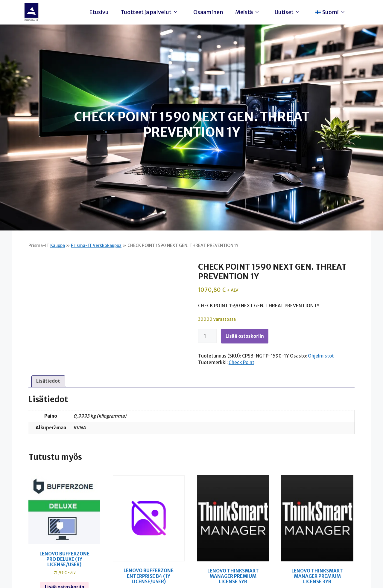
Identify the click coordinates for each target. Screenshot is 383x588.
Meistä (249, 12)
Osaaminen (208, 12)
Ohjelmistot (321, 356)
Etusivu (99, 12)
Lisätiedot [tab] (48, 381)
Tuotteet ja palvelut (151, 12)
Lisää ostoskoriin (245, 336)
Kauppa (58, 245)
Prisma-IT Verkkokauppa (96, 245)
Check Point (241, 362)
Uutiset (289, 12)
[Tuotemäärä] (207, 336)
